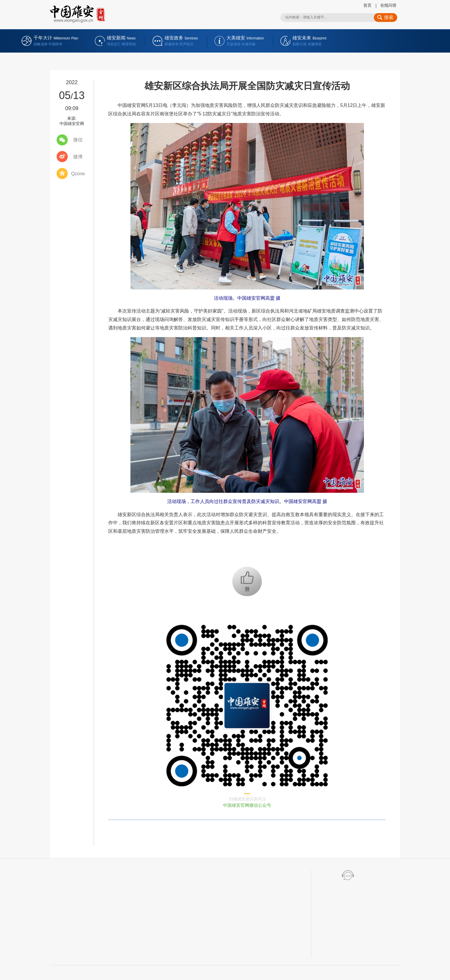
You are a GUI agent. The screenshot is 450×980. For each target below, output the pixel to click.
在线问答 (388, 5)
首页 (367, 5)
